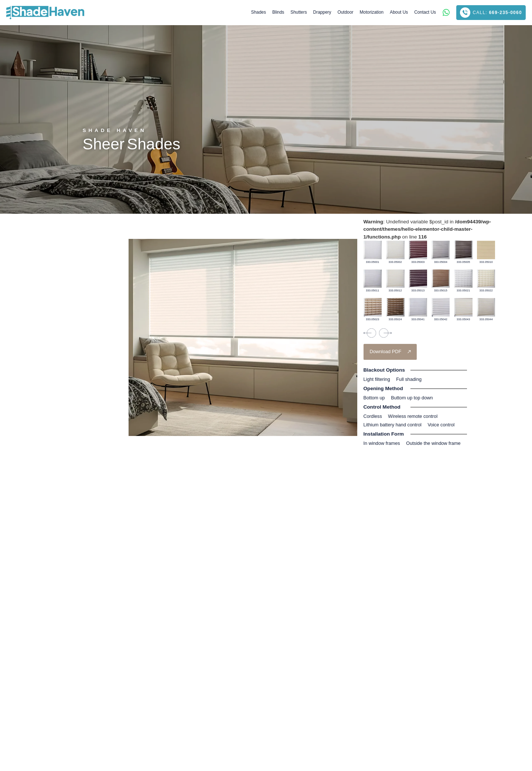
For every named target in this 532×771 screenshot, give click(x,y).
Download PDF (386, 351)
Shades (259, 12)
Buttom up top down (412, 398)
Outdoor (346, 12)
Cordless (373, 416)
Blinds (278, 12)
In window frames (382, 443)
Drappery (322, 12)
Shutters (299, 12)
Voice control (441, 425)
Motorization (371, 12)
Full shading (409, 379)
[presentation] (370, 333)
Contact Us (425, 12)
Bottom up (374, 398)
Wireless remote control (413, 416)
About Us (399, 12)
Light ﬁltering (377, 379)
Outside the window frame (433, 443)
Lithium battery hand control (393, 425)
